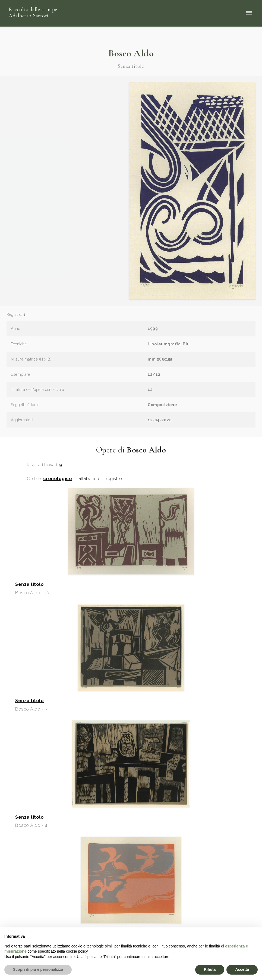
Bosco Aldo (131, 53)
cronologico (58, 479)
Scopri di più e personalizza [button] (38, 969)
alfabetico (89, 479)
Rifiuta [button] (210, 969)
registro (114, 479)
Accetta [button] (242, 969)
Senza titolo (29, 584)
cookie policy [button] (77, 951)
